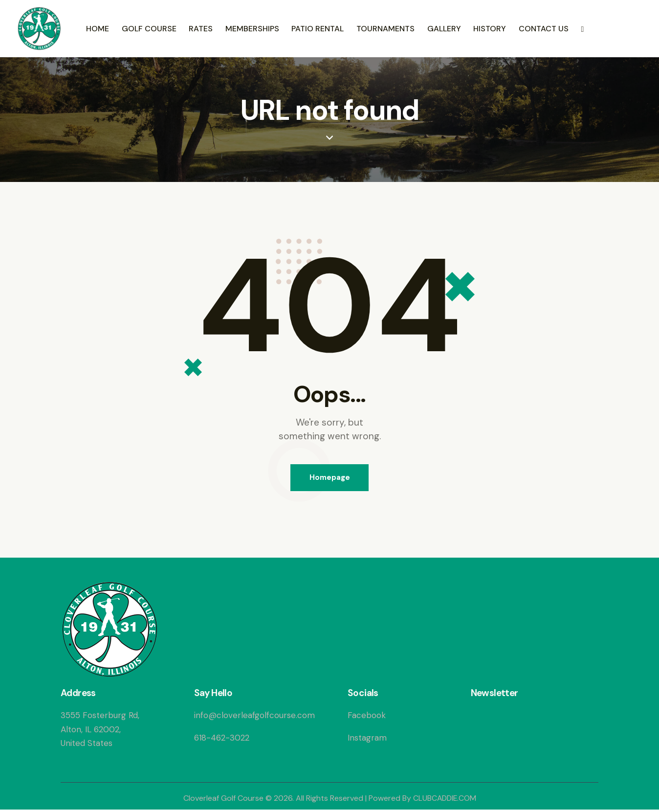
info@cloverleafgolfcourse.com (254, 717)
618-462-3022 (222, 739)
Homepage (330, 478)
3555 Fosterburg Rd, (100, 717)
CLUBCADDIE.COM (445, 800)
